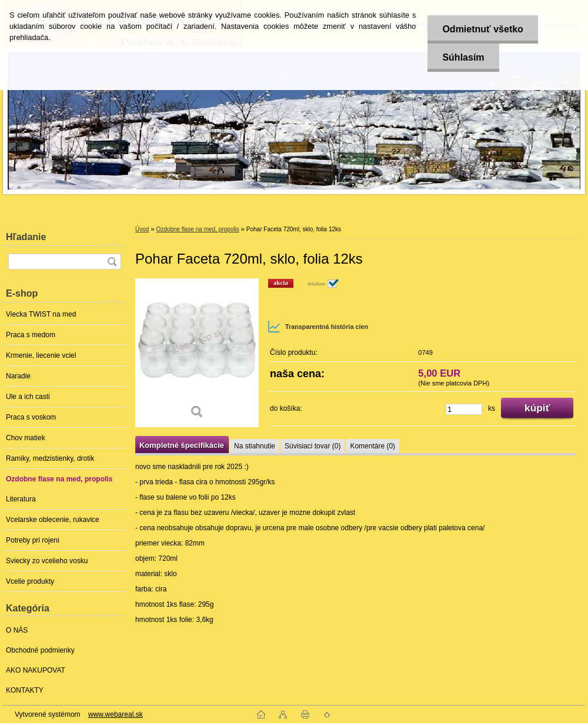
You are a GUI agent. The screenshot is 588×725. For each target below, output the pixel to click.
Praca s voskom (31, 417)
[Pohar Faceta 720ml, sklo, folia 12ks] (197, 353)
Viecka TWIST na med (41, 314)
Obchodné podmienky (40, 650)
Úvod (142, 229)
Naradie (18, 376)
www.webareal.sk (116, 714)
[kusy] (464, 409)
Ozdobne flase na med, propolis (59, 479)
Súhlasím (463, 57)
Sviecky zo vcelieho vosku (47, 561)
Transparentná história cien (318, 327)
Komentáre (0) (372, 446)
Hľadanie (26, 237)
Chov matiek (26, 438)
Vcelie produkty (30, 581)
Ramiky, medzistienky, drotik (50, 458)
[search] (112, 262)
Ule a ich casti (28, 397)
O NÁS (17, 630)
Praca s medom (31, 335)
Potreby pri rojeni (33, 540)
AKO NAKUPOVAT (36, 670)
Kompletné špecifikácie (182, 445)
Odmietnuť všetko (482, 29)
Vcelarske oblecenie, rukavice (53, 520)
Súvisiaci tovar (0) (313, 446)
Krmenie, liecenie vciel (41, 355)
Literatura (21, 499)
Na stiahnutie (255, 446)
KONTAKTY (25, 690)
